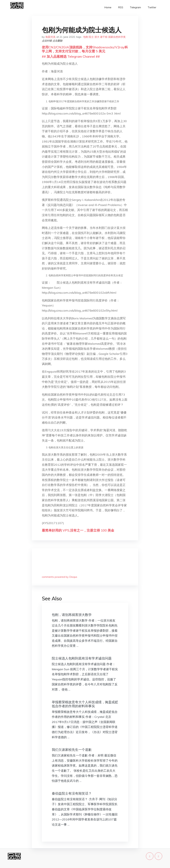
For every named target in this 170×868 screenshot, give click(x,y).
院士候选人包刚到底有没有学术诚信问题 (82, 658)
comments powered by (60, 577)
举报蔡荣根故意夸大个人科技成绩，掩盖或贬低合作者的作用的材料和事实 (85, 704)
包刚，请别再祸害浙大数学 (72, 615)
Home (108, 7)
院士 (91, 37)
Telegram (135, 7)
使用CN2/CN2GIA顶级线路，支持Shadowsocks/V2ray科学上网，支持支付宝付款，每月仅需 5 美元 (85, 49)
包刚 (86, 37)
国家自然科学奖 (117, 37)
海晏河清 (50, 37)
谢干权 (104, 37)
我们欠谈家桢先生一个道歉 (72, 750)
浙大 (97, 37)
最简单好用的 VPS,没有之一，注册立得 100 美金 (78, 530)
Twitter (152, 7)
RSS (121, 7)
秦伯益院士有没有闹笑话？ (72, 793)
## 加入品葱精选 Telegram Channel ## (71, 56)
